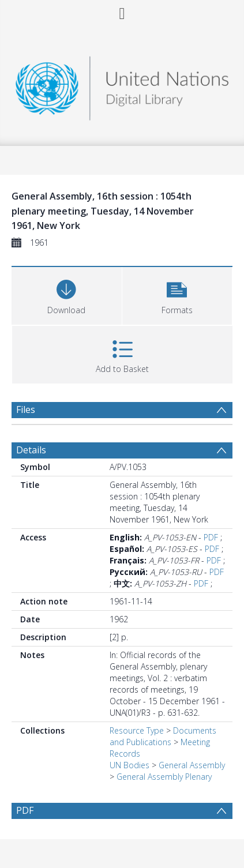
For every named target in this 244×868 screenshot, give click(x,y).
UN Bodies (129, 765)
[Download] (67, 294)
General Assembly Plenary (164, 777)
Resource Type (137, 730)
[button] (177, 294)
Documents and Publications (163, 736)
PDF (211, 537)
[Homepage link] (122, 85)
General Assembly (192, 765)
